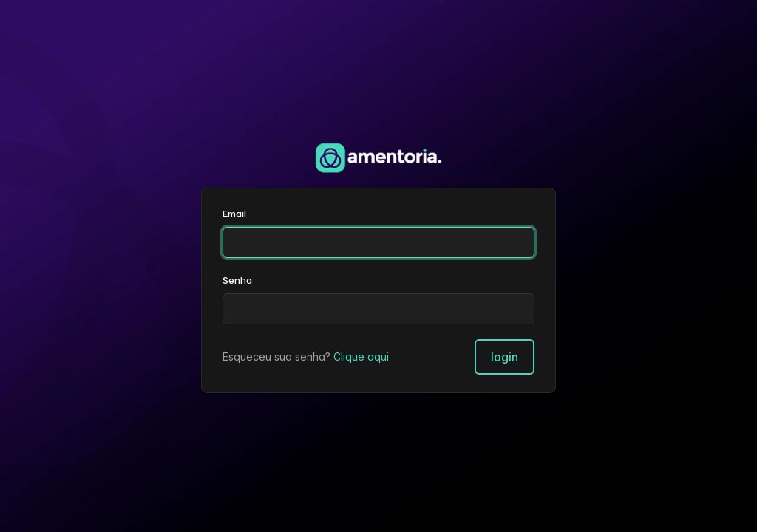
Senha (237, 280)
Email (234, 214)
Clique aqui (361, 357)
